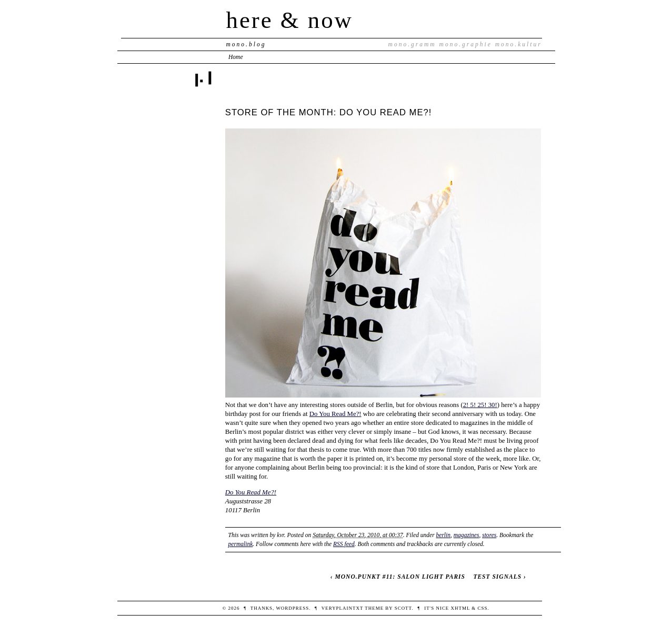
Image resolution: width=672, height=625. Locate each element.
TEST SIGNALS (497, 577)
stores (489, 535)
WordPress (292, 608)
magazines (467, 535)
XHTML (461, 608)
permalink (241, 544)
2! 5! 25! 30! (480, 405)
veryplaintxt (342, 608)
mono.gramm (412, 44)
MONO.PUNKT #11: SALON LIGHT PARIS (400, 577)
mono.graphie (466, 44)
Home (236, 57)
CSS (483, 608)
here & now (290, 20)
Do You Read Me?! (335, 414)
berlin (444, 535)
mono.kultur (519, 44)
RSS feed (344, 544)
